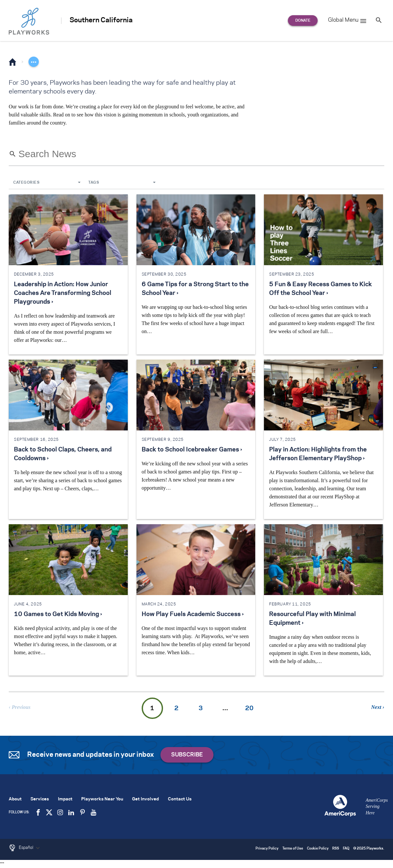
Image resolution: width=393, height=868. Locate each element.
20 (249, 709)
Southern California (101, 20)
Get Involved (145, 799)
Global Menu (348, 21)
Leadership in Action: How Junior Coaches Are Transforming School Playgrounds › (63, 293)
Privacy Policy (267, 849)
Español (30, 848)
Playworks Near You (102, 799)
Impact (65, 799)
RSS (336, 849)
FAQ (346, 849)
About (15, 799)
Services (40, 799)
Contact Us (180, 799)
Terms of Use (293, 849)
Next (376, 707)
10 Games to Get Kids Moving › (58, 614)
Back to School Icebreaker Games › (192, 450)
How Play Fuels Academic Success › (193, 614)
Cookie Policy (318, 849)
